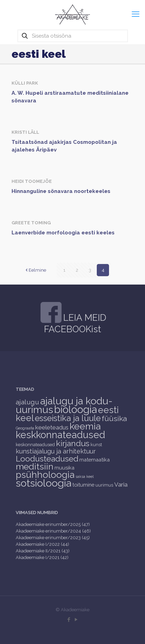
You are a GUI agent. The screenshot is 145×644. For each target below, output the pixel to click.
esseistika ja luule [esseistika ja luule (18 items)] (68, 418)
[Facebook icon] (69, 620)
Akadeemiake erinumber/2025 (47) (53, 524)
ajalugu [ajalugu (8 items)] (27, 402)
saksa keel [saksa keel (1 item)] (85, 476)
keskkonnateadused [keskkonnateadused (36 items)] (60, 435)
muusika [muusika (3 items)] (64, 468)
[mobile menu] (136, 14)
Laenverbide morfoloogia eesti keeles (63, 233)
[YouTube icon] (76, 620)
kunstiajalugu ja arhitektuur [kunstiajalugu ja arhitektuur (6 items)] (56, 451)
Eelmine (35, 270)
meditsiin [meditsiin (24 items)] (35, 466)
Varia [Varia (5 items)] (121, 484)
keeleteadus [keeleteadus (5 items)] (52, 427)
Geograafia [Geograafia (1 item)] (25, 428)
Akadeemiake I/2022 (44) (42, 544)
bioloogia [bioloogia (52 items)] (75, 409)
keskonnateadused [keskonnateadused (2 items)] (35, 445)
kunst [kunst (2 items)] (96, 445)
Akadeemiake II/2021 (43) (43, 551)
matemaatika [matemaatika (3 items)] (95, 460)
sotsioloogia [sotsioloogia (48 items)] (43, 483)
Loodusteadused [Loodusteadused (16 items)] (47, 459)
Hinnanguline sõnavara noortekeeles (61, 191)
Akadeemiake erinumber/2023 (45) (53, 538)
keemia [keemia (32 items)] (85, 426)
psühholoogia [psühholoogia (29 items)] (45, 475)
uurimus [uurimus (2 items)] (104, 485)
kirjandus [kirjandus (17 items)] (73, 443)
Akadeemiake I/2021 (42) (42, 557)
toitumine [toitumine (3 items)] (83, 485)
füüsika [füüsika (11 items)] (114, 418)
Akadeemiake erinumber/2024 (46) (53, 531)
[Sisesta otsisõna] (73, 36)
